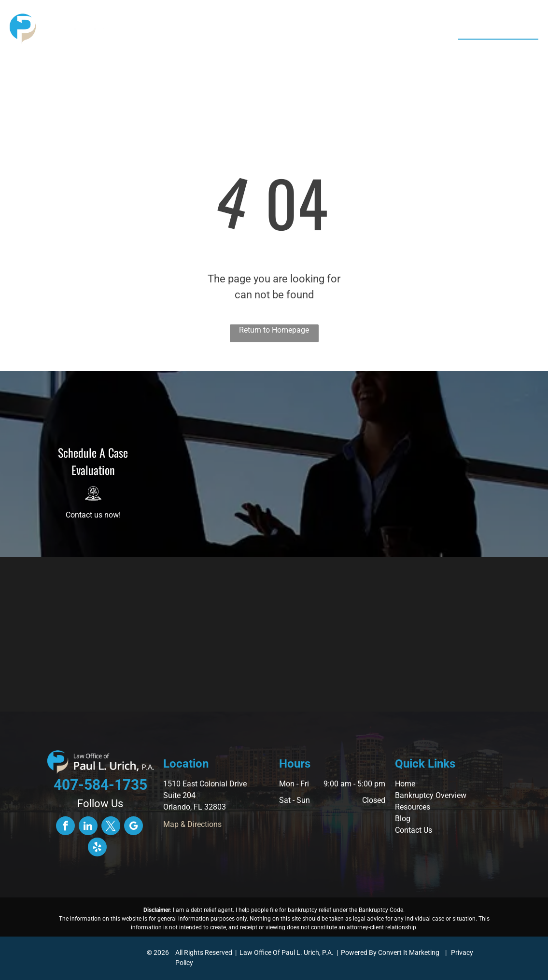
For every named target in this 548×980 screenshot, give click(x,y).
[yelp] (97, 848)
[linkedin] (88, 827)
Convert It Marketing (409, 952)
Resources (413, 807)
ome (408, 784)
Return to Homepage (274, 330)
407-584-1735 (500, 50)
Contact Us (414, 830)
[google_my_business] (133, 827)
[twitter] (111, 827)
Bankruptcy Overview (431, 795)
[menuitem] (169, 31)
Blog (403, 819)
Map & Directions (192, 824)
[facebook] (65, 827)
